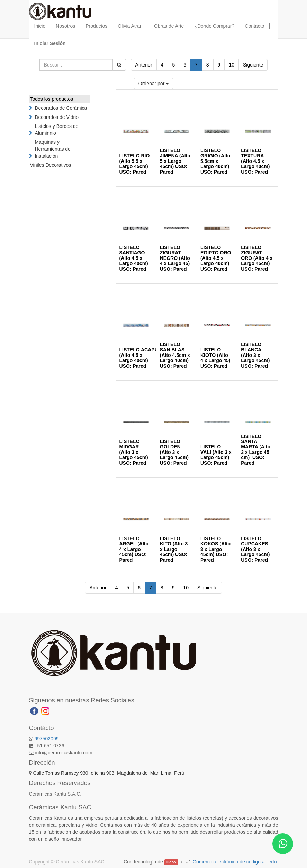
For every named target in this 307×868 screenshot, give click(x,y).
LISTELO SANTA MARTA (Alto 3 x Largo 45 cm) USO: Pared (256, 450)
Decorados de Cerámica (61, 108)
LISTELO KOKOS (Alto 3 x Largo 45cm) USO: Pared (215, 549)
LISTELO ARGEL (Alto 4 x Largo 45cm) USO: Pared (134, 549)
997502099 (46, 739)
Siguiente (253, 65)
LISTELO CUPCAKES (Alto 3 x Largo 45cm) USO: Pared (255, 549)
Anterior (144, 65)
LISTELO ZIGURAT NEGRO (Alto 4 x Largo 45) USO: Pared (175, 258)
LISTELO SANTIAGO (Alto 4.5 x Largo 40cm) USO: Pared (134, 258)
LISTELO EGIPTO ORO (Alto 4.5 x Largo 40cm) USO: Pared (216, 258)
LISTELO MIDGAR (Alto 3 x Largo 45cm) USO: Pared (134, 452)
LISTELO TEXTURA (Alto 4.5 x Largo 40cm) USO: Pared (255, 161)
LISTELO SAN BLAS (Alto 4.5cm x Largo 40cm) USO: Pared (175, 355)
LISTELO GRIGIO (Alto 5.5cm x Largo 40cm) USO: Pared (215, 161)
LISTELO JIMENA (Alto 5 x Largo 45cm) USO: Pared (175, 161)
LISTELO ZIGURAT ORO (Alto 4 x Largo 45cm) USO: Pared (257, 258)
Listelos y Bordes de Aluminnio (56, 130)
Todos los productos (52, 99)
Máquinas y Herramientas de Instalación (53, 149)
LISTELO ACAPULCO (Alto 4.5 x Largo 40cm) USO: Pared (144, 358)
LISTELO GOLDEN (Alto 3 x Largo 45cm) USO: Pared (174, 452)
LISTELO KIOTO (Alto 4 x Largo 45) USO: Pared (215, 358)
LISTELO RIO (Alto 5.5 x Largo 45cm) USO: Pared (135, 164)
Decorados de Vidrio (57, 117)
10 (232, 65)
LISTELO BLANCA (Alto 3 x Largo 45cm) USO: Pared (255, 355)
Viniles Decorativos (51, 165)
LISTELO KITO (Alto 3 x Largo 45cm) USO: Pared (174, 549)
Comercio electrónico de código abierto (235, 862)
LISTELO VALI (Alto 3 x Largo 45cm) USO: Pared (216, 455)
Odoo (171, 862)
